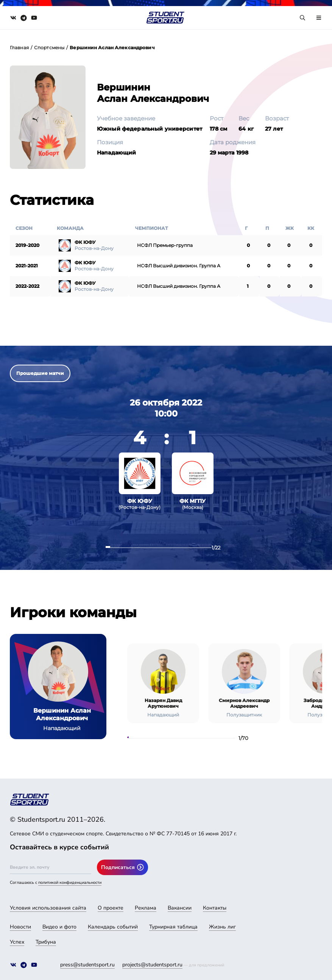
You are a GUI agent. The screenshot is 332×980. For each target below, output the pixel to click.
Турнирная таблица (173, 927)
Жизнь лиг (222, 927)
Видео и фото (59, 927)
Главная (19, 48)
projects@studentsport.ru (152, 965)
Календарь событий (113, 927)
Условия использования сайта (48, 908)
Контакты (215, 908)
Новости (20, 927)
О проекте (111, 908)
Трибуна (46, 942)
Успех (17, 942)
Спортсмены (49, 48)
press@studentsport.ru (87, 965)
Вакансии (180, 908)
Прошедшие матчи (40, 373)
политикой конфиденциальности (70, 882)
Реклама (146, 908)
